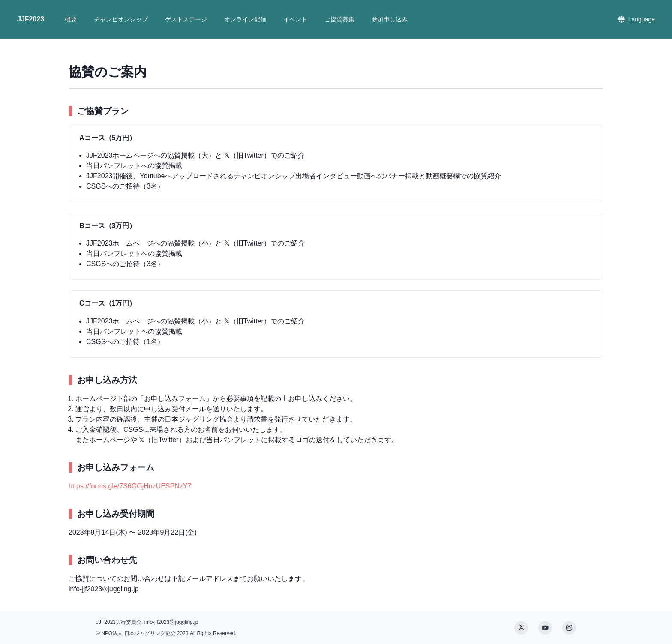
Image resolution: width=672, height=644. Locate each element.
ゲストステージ (186, 19)
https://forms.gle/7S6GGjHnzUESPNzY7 (130, 486)
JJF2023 (31, 19)
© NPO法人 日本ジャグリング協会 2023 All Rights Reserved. (166, 633)
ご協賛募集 (339, 19)
